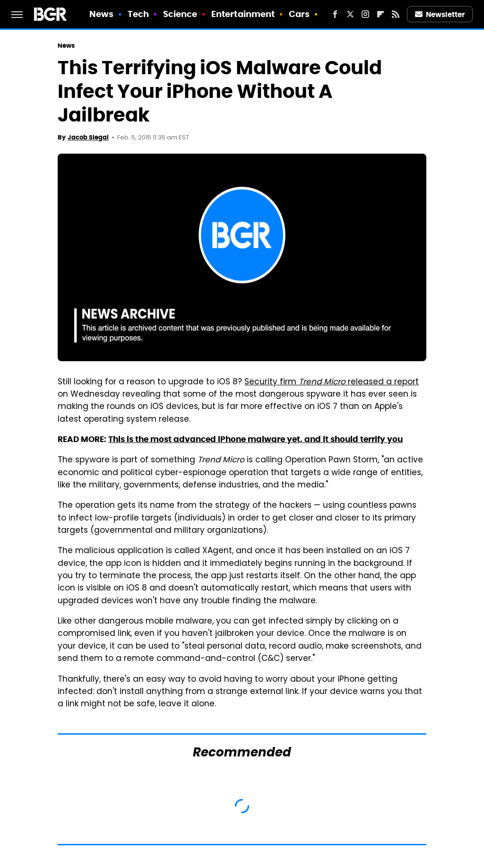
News (101, 14)
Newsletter (440, 14)
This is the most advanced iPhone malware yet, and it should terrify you (255, 439)
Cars (299, 14)
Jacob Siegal (88, 137)
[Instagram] (365, 14)
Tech (138, 14)
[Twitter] (350, 14)
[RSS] (396, 14)
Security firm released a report (332, 382)
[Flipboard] (380, 14)
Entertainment (243, 14)
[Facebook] (335, 14)
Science (180, 14)
